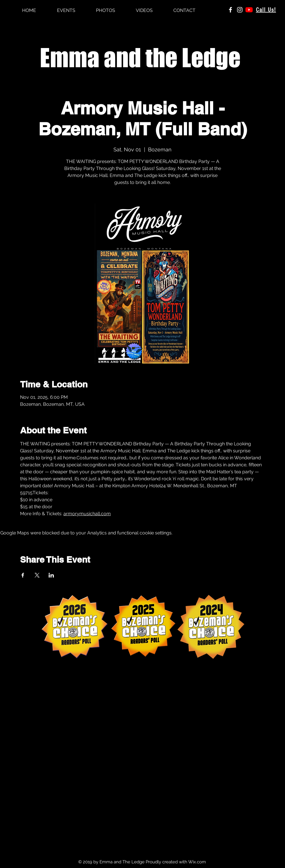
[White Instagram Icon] (240, 10)
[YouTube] (249, 10)
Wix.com (197, 862)
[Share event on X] (37, 575)
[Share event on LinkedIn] (51, 575)
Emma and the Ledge (140, 58)
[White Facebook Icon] (230, 10)
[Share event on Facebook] (23, 575)
